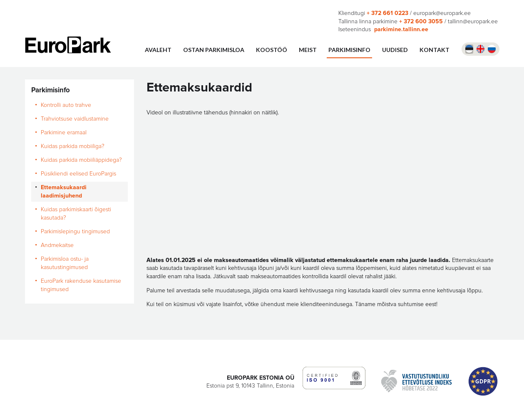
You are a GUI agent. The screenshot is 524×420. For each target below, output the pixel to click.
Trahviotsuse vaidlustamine (75, 119)
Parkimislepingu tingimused (75, 232)
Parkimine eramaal (64, 133)
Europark (68, 45)
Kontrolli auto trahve (66, 105)
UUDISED (395, 50)
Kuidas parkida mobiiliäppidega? (81, 160)
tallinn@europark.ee (473, 22)
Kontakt (435, 50)
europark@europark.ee (442, 13)
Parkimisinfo (349, 50)
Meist (308, 50)
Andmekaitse (57, 245)
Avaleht (158, 50)
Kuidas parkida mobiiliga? (74, 146)
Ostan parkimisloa (214, 50)
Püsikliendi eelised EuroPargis (78, 174)
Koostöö (272, 50)
